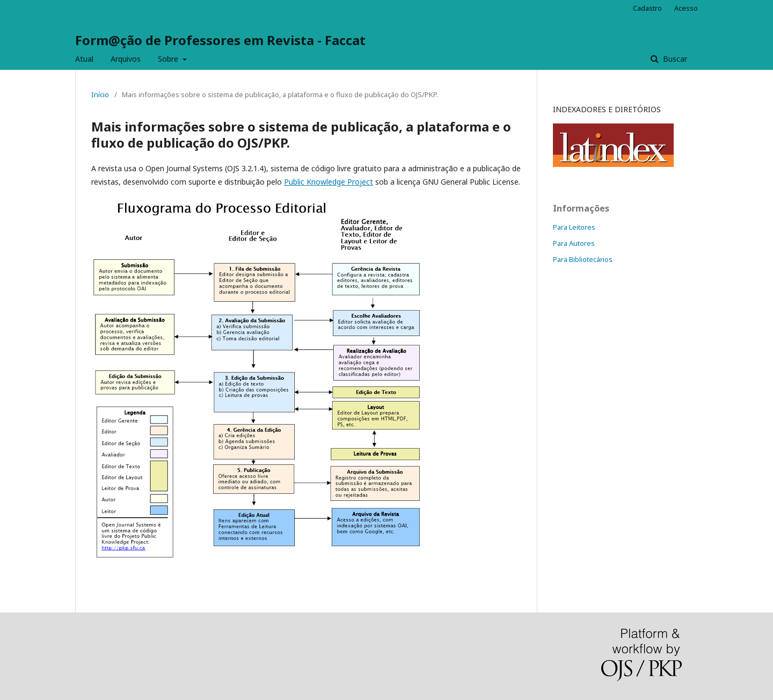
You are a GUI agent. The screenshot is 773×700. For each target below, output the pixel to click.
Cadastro (647, 8)
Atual (84, 59)
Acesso (686, 8)
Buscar (674, 59)
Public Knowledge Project (329, 182)
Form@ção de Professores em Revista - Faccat (220, 40)
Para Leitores (574, 227)
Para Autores (574, 243)
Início (100, 94)
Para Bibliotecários (583, 259)
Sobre (169, 59)
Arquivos (126, 59)
